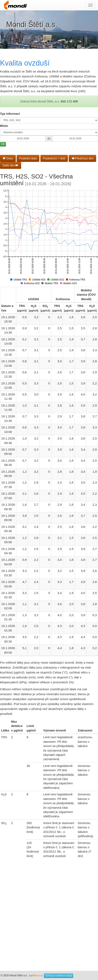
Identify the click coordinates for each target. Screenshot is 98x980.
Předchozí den (82, 158)
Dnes (8, 158)
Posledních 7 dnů (54, 158)
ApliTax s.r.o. (36, 975)
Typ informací (10, 114)
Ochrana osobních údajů (59, 976)
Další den (11, 165)
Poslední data (28, 158)
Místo (4, 126)
